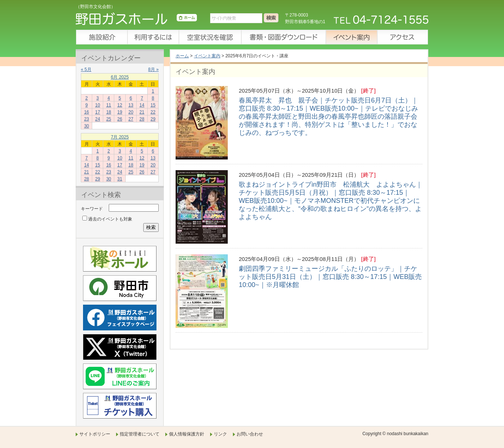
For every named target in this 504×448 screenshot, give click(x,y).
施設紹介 (101, 37)
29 (153, 119)
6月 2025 (120, 77)
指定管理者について (140, 434)
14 (142, 105)
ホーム (182, 56)
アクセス (403, 37)
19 (120, 112)
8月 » (153, 69)
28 (142, 119)
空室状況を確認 (210, 37)
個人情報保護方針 (187, 434)
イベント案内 (351, 37)
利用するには (153, 37)
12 (120, 105)
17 (98, 112)
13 (131, 105)
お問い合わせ (250, 434)
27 (131, 119)
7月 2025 (120, 137)
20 (131, 112)
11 (109, 105)
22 (153, 112)
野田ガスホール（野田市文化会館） (136, 20)
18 (109, 112)
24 (98, 119)
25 (109, 119)
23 (87, 119)
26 (120, 119)
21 (142, 112)
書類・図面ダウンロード (283, 37)
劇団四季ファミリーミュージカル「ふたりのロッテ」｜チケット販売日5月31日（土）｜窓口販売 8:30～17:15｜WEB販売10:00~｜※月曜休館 (330, 277)
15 (153, 105)
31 (120, 179)
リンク (220, 434)
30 (87, 126)
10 (98, 105)
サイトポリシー (95, 434)
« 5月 (86, 69)
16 (87, 112)
